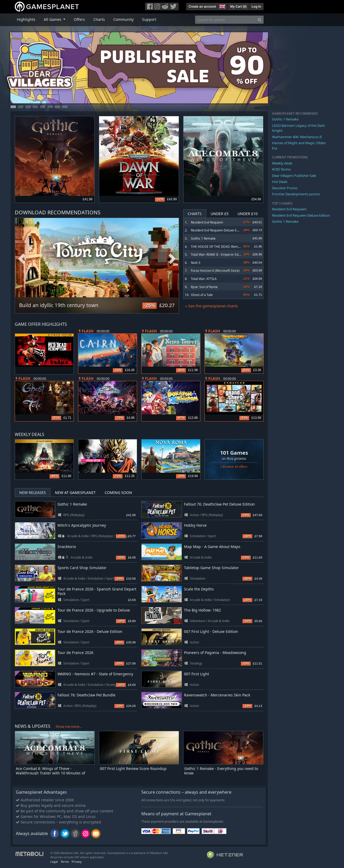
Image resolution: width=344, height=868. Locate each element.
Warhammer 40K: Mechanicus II (297, 137)
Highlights (26, 19)
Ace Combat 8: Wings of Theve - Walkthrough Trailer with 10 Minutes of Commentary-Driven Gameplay (50, 773)
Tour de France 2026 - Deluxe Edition (90, 631)
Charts (99, 19)
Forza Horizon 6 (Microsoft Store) (215, 271)
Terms (65, 862)
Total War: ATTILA (204, 279)
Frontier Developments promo (296, 194)
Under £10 (248, 214)
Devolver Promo (285, 188)
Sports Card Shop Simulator (82, 568)
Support (149, 19)
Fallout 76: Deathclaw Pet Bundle (86, 695)
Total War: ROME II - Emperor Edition (218, 254)
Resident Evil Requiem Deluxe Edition (218, 230)
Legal (54, 862)
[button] (222, 6)
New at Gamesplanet (75, 493)
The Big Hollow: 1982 (202, 610)
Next (172, 259)
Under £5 (220, 214)
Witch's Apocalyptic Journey (82, 525)
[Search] (260, 20)
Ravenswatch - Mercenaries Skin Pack (217, 695)
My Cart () (238, 7)
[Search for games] (225, 20)
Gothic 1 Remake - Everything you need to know (221, 771)
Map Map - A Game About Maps (212, 547)
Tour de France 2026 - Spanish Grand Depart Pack (97, 591)
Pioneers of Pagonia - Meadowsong (215, 653)
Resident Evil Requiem (207, 222)
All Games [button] (53, 19)
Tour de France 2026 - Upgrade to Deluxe (94, 610)
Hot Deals (280, 182)
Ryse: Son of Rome (204, 287)
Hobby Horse (195, 525)
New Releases (33, 493)
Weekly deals (282, 163)
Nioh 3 (196, 263)
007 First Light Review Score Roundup (133, 768)
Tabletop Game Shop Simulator (211, 568)
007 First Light (197, 674)
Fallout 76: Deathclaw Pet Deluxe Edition (219, 504)
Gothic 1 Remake (203, 238)
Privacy (77, 862)
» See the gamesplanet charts (212, 306)
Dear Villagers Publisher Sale (294, 176)
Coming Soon (118, 493)
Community (123, 19)
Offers (79, 19)
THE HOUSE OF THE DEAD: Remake (217, 247)
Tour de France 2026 (75, 653)
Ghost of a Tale (202, 295)
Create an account (202, 7)
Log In (256, 7)
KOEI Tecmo (281, 169)
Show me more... (69, 726)
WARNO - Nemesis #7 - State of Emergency (95, 674)
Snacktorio (67, 547)
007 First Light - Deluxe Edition (211, 631)
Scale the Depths (199, 589)
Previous (22, 259)
